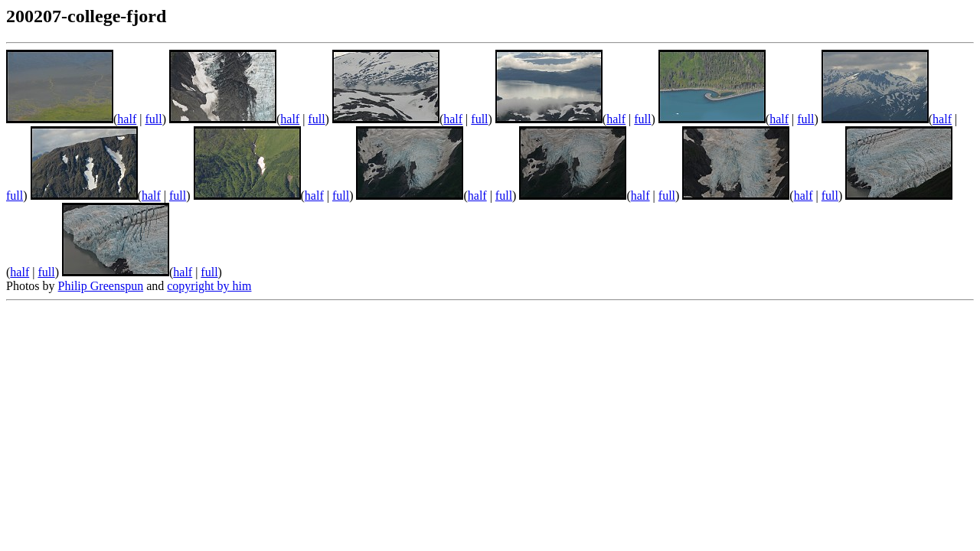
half (127, 119)
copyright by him (209, 286)
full (153, 119)
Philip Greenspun (101, 286)
